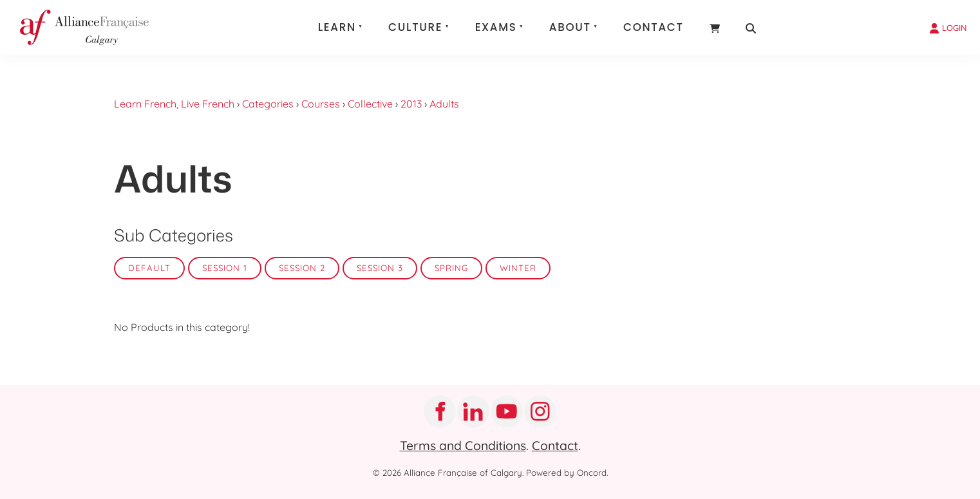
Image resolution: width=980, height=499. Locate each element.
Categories (268, 104)
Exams (496, 27)
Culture (415, 27)
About (570, 27)
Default (149, 268)
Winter (518, 268)
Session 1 (225, 268)
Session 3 (380, 268)
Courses (321, 104)
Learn (337, 27)
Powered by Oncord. (567, 473)
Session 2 (302, 268)
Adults (444, 104)
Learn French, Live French (174, 104)
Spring (451, 268)
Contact (654, 27)
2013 (411, 104)
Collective (370, 104)
